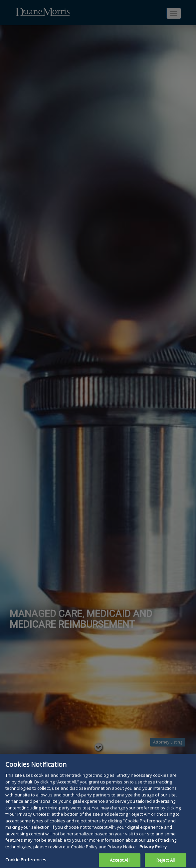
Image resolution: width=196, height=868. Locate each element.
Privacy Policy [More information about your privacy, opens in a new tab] (153, 849)
